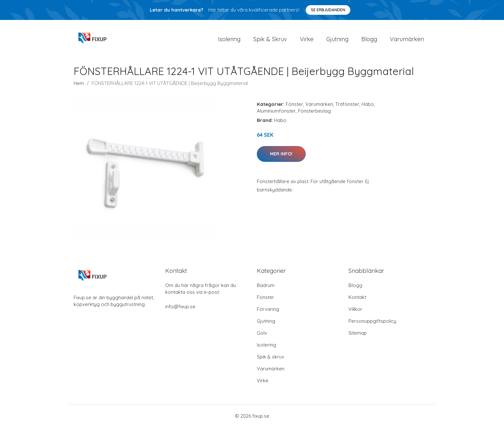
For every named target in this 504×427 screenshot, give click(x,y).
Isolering (229, 39)
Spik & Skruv (270, 39)
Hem (79, 83)
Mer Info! (281, 154)
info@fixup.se (180, 306)
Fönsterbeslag (314, 111)
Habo (368, 104)
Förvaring (268, 309)
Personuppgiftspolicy (372, 321)
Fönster (294, 104)
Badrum (266, 285)
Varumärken (407, 39)
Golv (262, 333)
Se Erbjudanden (328, 10)
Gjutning (337, 39)
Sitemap (358, 333)
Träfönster (347, 104)
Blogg (369, 39)
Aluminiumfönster (276, 111)
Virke (307, 39)
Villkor (355, 309)
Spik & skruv (270, 357)
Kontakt (357, 297)
